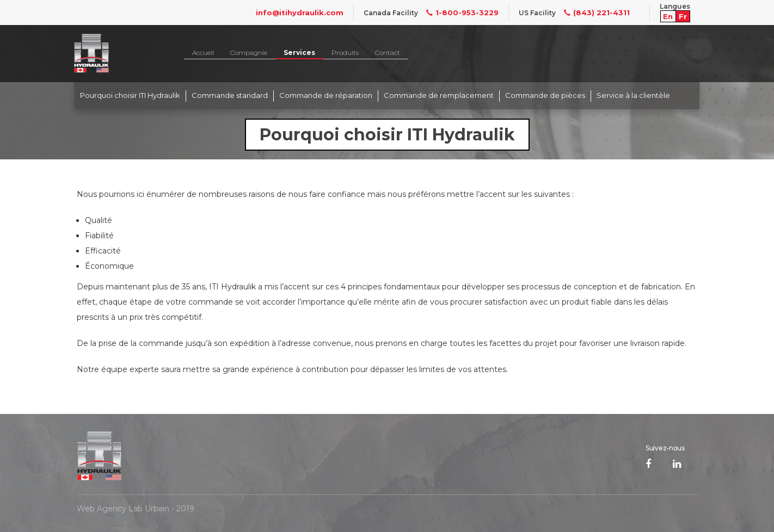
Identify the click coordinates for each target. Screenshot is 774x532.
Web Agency (102, 509)
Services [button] (299, 52)
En (668, 16)
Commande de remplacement (439, 95)
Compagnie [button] (249, 52)
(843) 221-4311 (593, 13)
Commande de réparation (326, 95)
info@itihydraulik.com (300, 13)
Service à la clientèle (633, 95)
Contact (388, 52)
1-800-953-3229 (458, 13)
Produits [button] (345, 52)
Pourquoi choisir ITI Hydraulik (130, 95)
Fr (683, 16)
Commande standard (230, 95)
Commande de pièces (545, 95)
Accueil (203, 52)
